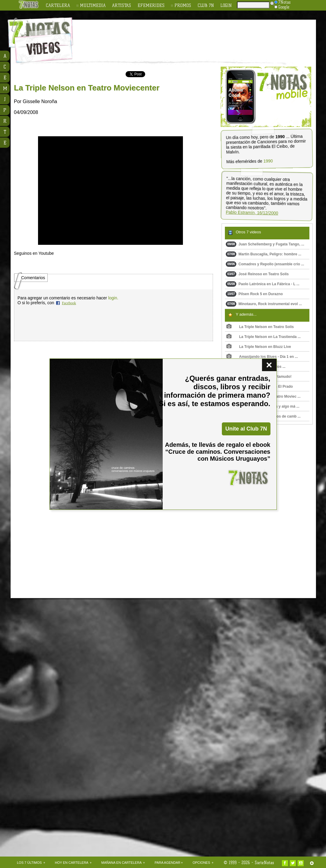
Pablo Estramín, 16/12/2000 (252, 213)
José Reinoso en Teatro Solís (257, 274)
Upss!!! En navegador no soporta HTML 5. (110, 191)
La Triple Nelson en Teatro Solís (260, 327)
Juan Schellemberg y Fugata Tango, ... (265, 244)
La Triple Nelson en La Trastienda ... (264, 337)
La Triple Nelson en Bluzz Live (259, 347)
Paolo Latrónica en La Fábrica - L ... (263, 284)
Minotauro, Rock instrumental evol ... (264, 304)
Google (282, 7)
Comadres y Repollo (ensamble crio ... (265, 264)
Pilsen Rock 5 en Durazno (254, 294)
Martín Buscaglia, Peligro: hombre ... (264, 254)
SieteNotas (264, 863)
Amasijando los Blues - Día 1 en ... (262, 357)
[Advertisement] (57, 703)
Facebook (69, 303)
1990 (268, 161)
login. (113, 298)
